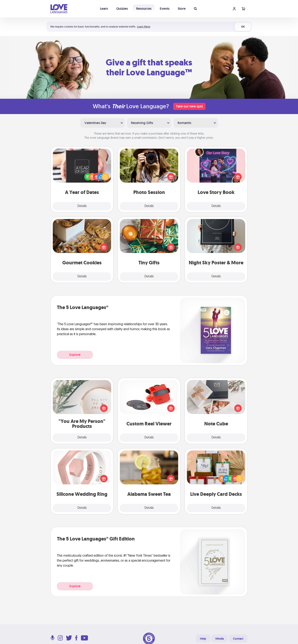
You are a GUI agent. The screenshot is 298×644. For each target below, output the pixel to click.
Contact (238, 639)
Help (203, 639)
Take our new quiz (189, 106)
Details (82, 206)
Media (220, 639)
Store (182, 9)
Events (165, 9)
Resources (144, 9)
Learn (104, 9)
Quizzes (122, 9)
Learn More (144, 27)
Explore (75, 355)
